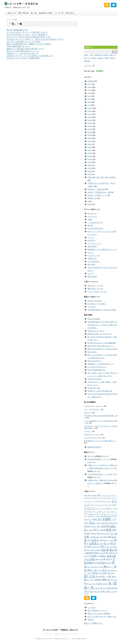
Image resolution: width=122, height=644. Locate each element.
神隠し (86, 55)
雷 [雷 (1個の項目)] (112, 584)
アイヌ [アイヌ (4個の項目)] (100, 498)
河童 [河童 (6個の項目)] (110, 553)
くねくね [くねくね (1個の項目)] (103, 496)
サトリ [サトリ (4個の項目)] (92, 505)
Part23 (90, 147)
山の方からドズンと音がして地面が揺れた (24, 58)
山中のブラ (88, 413)
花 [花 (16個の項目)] (96, 576)
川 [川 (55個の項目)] (115, 543)
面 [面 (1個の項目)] (95, 588)
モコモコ (91, 252)
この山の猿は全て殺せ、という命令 (100, 474)
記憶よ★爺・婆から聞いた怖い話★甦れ (101, 177)
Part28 (90, 162)
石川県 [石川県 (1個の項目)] (101, 567)
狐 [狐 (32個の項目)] (85, 563)
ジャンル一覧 (59, 13)
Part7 (89, 99)
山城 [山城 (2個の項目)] (101, 537)
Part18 (90, 132)
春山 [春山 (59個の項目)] (112, 550)
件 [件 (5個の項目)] (92, 520)
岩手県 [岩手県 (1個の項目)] (108, 544)
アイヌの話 (91, 307)
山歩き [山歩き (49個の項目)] (95, 540)
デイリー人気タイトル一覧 (97, 292)
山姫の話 (100, 58)
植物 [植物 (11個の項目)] (96, 553)
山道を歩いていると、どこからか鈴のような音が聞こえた (30, 56)
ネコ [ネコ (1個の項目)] (111, 509)
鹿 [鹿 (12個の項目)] (108, 592)
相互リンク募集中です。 (94, 623)
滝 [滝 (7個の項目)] (89, 556)
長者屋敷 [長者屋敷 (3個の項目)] (99, 584)
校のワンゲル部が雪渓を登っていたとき (23, 51)
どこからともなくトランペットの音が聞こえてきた (27, 32)
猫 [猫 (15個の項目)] (100, 563)
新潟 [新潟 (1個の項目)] (89, 550)
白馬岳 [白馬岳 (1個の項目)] (92, 567)
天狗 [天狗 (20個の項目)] (95, 530)
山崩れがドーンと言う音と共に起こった (23, 53)
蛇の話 (113, 58)
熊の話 (107, 58)
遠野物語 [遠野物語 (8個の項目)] (98, 580)
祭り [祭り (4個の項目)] (100, 571)
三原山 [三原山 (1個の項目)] (98, 516)
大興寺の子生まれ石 (94, 379)
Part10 (90, 108)
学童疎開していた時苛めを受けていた (101, 364)
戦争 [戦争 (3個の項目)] (86, 550)
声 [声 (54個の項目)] (108, 526)
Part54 (90, 168)
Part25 (90, 153)
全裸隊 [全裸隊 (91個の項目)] (106, 519)
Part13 (90, 117)
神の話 (94, 58)
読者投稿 (91, 81)
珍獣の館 (91, 620)
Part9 (89, 105)
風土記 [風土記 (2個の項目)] (105, 588)
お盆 (91, 55)
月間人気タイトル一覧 (95, 286)
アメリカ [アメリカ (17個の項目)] (107, 498)
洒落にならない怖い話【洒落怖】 (99, 614)
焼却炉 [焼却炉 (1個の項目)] (101, 559)
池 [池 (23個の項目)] (107, 553)
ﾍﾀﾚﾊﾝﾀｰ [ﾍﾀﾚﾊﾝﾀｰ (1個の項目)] (86, 594)
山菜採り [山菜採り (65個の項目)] (94, 543)
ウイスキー (88, 431)
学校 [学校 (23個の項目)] (114, 530)
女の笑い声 (91, 240)
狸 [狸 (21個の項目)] (93, 563)
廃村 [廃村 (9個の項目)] (89, 547)
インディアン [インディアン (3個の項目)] (92, 501)
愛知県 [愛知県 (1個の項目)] (115, 547)
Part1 (89, 84)
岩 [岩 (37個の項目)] (105, 543)
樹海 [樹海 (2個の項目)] (99, 553)
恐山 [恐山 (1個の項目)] (111, 547)
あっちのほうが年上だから (97, 367)
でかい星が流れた (94, 261)
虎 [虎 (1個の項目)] (107, 577)
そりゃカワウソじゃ (94, 243)
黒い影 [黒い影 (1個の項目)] (111, 592)
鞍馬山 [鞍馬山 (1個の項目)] (98, 588)
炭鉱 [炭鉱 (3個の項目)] (97, 559)
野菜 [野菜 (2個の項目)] (112, 580)
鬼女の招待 (91, 264)
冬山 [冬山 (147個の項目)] (92, 523)
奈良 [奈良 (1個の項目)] (99, 530)
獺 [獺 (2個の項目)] (108, 563)
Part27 (90, 159)
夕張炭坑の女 (92, 258)
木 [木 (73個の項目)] (116, 550)
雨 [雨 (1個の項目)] (107, 584)
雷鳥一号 (112, 55)
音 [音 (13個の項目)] (101, 588)
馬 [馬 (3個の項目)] (117, 588)
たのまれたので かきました (94, 406)
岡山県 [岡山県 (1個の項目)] (101, 544)
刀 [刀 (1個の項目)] (96, 523)
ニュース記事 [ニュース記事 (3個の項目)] (105, 509)
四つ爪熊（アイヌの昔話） (97, 304)
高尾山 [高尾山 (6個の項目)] (87, 592)
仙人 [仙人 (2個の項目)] (90, 520)
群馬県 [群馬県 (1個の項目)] (113, 573)
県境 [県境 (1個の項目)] (96, 567)
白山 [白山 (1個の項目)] (89, 567)
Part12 (90, 114)
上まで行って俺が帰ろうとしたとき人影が (24, 42)
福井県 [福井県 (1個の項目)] (109, 571)
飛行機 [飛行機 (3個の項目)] (113, 588)
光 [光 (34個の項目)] (99, 519)
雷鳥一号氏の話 (23, 13)
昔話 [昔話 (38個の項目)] (104, 550)
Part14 (90, 120)
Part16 (90, 126)
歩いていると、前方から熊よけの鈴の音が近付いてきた (29, 37)
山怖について (12, 13)
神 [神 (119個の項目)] (105, 567)
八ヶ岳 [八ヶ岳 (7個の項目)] (113, 519)
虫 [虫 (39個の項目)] (110, 576)
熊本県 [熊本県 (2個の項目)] (108, 559)
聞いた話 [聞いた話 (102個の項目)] (90, 576)
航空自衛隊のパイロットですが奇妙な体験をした (100, 441)
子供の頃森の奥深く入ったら (18, 46)
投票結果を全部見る (94, 447)
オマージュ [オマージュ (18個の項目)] (101, 501)
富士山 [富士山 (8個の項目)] (93, 533)
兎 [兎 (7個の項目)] (101, 519)
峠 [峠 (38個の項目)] (112, 543)
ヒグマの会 (91, 608)
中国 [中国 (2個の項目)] (101, 516)
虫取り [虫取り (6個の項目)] (114, 577)
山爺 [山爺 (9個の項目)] (101, 540)
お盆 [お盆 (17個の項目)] (99, 495)
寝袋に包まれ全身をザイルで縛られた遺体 (102, 349)
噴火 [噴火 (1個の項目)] (95, 527)
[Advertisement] (101, 30)
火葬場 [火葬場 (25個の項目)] (93, 556)
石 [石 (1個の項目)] (98, 567)
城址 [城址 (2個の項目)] (98, 527)
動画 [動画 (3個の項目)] (103, 523)
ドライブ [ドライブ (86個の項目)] (89, 508)
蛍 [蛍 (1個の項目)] (87, 580)
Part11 (90, 111)
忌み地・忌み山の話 (94, 301)
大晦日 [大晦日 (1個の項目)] (90, 530)
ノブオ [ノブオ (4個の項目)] (115, 509)
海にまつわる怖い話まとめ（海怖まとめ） (102, 617)
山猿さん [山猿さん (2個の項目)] (106, 540)
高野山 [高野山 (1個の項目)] (96, 592)
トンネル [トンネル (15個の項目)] (113, 505)
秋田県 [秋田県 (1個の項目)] (113, 571)
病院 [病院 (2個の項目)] (110, 563)
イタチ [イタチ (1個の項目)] (113, 498)
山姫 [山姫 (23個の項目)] (109, 537)
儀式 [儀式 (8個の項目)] (95, 519)
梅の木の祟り (92, 352)
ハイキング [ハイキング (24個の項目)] (89, 511)
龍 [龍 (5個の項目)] (116, 592)
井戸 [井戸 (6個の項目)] (112, 516)
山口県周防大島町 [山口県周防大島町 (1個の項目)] (94, 537)
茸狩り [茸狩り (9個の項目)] (104, 576)
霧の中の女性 (92, 277)
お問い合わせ (70, 13)
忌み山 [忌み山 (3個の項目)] (107, 547)
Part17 (90, 129)
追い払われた (92, 213)
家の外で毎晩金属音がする (17, 30)
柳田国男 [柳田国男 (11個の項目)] (90, 553)
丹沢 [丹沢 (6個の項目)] (105, 516)
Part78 (90, 174)
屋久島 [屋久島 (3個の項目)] (101, 534)
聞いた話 (34, 13)
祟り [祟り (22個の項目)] (96, 570)
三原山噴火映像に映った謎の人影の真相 (101, 310)
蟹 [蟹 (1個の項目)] (89, 580)
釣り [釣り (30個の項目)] (86, 584)
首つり (90, 456)
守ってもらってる (94, 255)
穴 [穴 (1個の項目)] (86, 573)
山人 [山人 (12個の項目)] (112, 533)
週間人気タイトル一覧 (95, 289)
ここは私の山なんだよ (95, 222)
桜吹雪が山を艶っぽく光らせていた (100, 334)
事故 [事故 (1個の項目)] (108, 516)
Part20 (90, 138)
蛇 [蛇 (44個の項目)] (85, 580)
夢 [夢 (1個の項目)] (87, 530)
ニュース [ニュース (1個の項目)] (98, 509)
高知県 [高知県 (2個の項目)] (92, 592)
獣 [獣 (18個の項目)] (105, 563)
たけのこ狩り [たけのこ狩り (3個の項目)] (88, 498)
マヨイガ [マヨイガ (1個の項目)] (108, 514)
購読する (89, 47)
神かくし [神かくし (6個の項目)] (110, 567)
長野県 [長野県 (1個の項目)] (104, 584)
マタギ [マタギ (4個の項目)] (103, 514)
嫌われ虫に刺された (94, 361)
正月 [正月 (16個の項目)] (103, 553)
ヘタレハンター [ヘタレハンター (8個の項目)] (94, 514)
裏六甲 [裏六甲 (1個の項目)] (92, 580)
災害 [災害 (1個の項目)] (98, 556)
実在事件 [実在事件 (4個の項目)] (87, 534)
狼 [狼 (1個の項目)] (95, 563)
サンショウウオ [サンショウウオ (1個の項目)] (100, 505)
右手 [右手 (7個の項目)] (92, 526)
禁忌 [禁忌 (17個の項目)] (104, 570)
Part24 (90, 150)
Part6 (89, 96)
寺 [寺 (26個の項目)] (98, 533)
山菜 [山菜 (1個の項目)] (111, 540)
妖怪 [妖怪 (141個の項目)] (109, 530)
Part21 (90, 141)
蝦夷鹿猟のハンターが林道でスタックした (102, 249)
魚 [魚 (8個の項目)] (101, 592)
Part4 (89, 90)
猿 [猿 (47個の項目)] (103, 563)
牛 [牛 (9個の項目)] (111, 559)
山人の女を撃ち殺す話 (95, 228)
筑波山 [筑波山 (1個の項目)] (89, 573)
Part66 (90, 171)
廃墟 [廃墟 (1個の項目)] (85, 547)
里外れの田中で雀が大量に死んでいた (101, 346)
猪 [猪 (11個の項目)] (98, 563)
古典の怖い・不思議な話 (96, 189)
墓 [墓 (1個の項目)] (101, 527)
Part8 (89, 102)
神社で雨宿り (92, 246)
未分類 (90, 204)
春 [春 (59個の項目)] (108, 550)
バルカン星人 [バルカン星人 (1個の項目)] (111, 512)
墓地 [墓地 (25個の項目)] (104, 526)
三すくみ (91, 237)
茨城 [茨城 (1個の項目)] (99, 577)
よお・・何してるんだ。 (92, 409)
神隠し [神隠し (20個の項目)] (90, 570)
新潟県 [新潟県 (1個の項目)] (92, 550)
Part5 (89, 93)
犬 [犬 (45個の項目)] (114, 559)
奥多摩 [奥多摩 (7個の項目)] (103, 530)
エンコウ (91, 274)
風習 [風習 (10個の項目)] (109, 588)
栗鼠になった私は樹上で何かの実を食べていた (25, 49)
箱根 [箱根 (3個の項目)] (109, 573)
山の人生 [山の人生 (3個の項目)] (107, 534)
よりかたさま (92, 216)
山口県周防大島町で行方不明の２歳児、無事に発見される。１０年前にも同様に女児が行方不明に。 (102, 325)
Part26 (90, 156)
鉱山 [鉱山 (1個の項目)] (90, 584)
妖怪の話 (87, 61)
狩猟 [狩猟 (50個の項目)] (89, 563)
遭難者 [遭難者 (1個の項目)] (109, 580)
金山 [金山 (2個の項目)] (116, 580)
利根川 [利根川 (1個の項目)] (99, 523)
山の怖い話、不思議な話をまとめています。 (61, 634)
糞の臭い (91, 225)
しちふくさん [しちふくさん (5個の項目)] (111, 495)
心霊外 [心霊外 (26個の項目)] (101, 547)
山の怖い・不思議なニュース (98, 195)
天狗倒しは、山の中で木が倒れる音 (100, 391)
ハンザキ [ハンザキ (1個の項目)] (104, 512)
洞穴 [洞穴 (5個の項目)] (114, 553)
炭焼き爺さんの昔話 (46, 13)
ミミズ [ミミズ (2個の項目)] (113, 514)
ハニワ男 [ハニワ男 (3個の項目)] (98, 512)
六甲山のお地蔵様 (94, 319)
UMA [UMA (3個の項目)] (89, 495)
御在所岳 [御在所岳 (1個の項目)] (95, 547)
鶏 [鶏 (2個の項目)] (106, 592)
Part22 (90, 144)
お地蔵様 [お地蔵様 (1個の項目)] (94, 496)
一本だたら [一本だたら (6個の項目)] (91, 516)
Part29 (90, 165)
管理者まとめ (92, 198)
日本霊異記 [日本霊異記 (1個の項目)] (98, 550)
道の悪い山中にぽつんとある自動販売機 (101, 343)
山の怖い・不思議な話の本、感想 (99, 192)
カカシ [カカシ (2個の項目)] (109, 502)
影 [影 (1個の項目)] (92, 547)
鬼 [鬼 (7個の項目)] (99, 592)
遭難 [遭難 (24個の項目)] (104, 580)
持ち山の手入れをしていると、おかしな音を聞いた (27, 35)
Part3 (89, 87)
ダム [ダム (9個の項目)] (106, 505)
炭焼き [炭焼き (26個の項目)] (103, 556)
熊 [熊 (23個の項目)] (104, 559)
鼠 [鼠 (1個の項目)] (114, 592)
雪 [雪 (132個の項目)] (110, 583)
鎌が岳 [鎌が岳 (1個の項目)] (94, 584)
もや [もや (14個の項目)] (95, 498)
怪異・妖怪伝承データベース (98, 611)
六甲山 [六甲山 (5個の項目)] (86, 523)
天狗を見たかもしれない (96, 331)
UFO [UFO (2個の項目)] (85, 496)
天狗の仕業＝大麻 (94, 388)
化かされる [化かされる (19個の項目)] (110, 523)
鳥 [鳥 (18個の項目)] (104, 591)
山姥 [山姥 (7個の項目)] (105, 537)
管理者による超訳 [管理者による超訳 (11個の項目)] (99, 573)
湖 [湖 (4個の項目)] (87, 556)
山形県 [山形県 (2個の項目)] (89, 540)
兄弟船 (90, 219)
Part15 (90, 123)
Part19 (90, 135)
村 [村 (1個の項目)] (85, 553)
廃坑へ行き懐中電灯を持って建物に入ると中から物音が (29, 44)
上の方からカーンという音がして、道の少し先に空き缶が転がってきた (35, 39)
